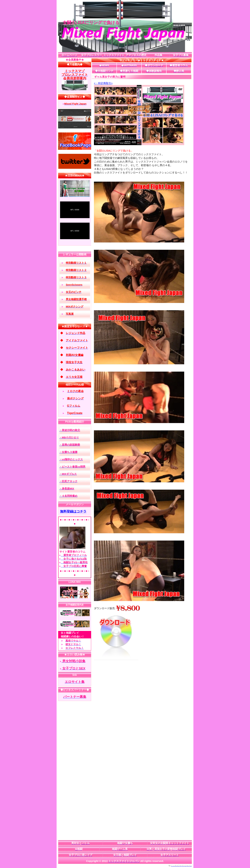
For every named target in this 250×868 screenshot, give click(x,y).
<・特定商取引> (103, 83)
